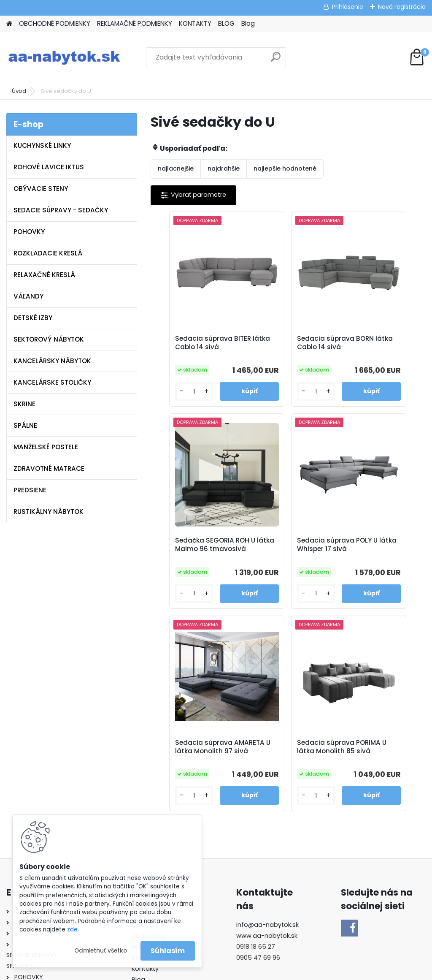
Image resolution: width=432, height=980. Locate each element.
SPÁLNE (25, 425)
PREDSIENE (30, 490)
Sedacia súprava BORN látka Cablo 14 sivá (285, 347)
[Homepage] (9, 24)
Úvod (19, 91)
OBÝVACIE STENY (41, 189)
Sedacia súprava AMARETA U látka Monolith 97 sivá (280, 556)
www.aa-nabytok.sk (267, 748)
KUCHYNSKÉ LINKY (42, 145)
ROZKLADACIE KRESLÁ (48, 253)
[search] (276, 60)
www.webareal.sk (250, 972)
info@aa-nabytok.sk (267, 737)
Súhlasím (168, 951)
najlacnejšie (176, 168)
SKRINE (24, 404)
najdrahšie (224, 168)
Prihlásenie (348, 7)
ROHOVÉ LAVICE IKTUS (49, 167)
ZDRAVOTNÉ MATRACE (49, 468)
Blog (248, 23)
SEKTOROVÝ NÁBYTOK (49, 339)
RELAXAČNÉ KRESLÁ (44, 275)
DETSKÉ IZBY (33, 318)
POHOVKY (29, 232)
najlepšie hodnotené (285, 168)
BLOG (226, 23)
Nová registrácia (402, 7)
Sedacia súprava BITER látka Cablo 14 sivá (193, 347)
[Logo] (64, 57)
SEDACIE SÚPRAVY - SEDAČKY (61, 210)
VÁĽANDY (28, 296)
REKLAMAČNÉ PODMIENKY (135, 23)
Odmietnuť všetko (101, 951)
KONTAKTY (195, 23)
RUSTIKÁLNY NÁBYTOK (49, 512)
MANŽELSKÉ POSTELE (46, 447)
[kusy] (173, 399)
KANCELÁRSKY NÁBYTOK (52, 361)
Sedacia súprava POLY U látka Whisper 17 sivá (194, 556)
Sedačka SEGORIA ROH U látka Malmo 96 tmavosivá (379, 347)
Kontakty (145, 781)
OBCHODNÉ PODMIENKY (55, 23)
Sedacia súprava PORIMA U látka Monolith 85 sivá (372, 556)
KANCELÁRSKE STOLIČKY (52, 382)
